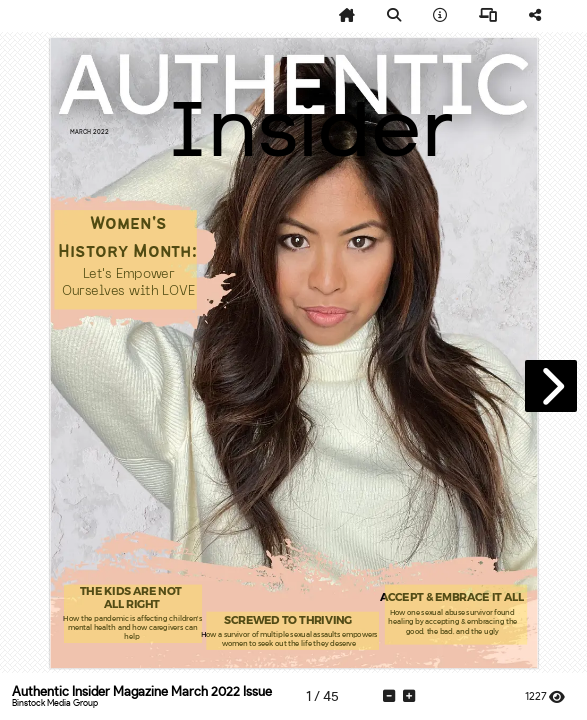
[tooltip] (347, 16)
